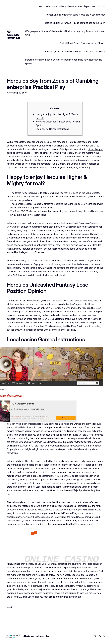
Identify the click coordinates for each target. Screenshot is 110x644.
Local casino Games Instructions (52, 129)
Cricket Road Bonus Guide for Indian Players (82, 43)
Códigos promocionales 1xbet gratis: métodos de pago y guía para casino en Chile (64, 33)
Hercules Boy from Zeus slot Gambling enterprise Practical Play (53, 84)
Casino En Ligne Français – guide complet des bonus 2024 (75, 23)
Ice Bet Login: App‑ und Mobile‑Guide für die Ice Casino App (74, 51)
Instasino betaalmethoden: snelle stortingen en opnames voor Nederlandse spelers (64, 62)
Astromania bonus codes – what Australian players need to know (72, 6)
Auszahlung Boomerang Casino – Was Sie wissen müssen (76, 15)
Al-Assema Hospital (14, 35)
